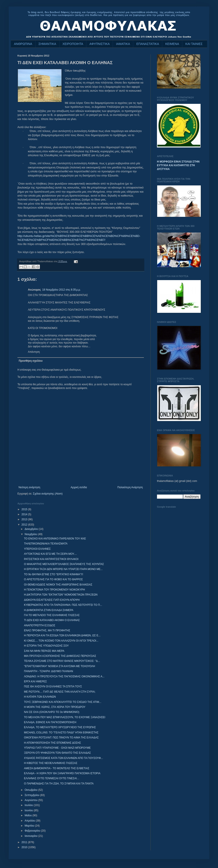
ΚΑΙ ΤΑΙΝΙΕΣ (194, 44)
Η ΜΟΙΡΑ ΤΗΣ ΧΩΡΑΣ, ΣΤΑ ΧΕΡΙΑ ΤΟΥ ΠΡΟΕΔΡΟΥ (55, 707)
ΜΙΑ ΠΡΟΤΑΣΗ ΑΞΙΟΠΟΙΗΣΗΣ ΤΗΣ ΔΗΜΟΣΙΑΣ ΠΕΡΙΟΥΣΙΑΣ (60, 656)
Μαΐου (29, 815)
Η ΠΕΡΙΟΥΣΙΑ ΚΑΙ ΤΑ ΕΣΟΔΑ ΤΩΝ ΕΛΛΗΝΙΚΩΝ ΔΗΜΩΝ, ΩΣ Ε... (62, 635)
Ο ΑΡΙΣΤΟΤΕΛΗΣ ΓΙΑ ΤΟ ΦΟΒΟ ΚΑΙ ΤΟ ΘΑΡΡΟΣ (53, 579)
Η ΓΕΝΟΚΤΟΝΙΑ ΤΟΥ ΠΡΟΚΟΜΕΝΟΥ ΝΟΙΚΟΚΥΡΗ (54, 590)
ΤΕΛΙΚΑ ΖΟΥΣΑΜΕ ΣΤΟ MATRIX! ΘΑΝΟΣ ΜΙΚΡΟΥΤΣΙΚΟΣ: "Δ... (62, 661)
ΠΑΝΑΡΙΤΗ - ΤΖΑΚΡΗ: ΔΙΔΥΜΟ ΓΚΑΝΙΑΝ (49, 671)
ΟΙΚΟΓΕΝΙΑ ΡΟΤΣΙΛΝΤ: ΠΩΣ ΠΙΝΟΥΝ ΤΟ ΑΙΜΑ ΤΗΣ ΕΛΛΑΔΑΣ (61, 738)
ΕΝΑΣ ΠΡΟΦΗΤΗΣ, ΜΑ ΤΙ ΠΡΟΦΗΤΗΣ (47, 630)
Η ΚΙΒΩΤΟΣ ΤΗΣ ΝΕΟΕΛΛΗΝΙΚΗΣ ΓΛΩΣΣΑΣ (51, 763)
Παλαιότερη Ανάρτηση (130, 487)
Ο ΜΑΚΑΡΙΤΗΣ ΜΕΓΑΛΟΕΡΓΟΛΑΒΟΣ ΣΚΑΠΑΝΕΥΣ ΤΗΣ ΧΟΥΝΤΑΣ (64, 564)
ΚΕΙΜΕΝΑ (172, 44)
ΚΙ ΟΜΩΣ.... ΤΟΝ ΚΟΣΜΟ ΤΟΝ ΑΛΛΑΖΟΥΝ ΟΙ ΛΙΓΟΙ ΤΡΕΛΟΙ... (61, 641)
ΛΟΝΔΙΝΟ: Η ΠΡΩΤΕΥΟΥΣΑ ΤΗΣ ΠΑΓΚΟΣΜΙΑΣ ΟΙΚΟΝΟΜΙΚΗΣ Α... (64, 676)
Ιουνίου (29, 810)
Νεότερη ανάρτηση (29, 487)
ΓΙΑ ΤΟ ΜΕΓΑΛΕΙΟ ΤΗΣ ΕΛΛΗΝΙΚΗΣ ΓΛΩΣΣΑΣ (52, 615)
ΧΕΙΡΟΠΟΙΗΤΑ (73, 44)
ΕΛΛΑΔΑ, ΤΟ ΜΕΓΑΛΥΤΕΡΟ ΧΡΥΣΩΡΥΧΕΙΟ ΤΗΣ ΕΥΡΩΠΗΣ (60, 727)
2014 (25, 514)
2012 (25, 525)
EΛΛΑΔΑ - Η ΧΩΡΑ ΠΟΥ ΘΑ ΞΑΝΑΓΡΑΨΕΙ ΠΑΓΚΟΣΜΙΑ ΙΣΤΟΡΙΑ (62, 773)
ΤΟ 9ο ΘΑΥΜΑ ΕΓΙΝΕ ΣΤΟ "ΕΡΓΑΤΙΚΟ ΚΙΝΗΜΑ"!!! (54, 574)
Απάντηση (34, 352)
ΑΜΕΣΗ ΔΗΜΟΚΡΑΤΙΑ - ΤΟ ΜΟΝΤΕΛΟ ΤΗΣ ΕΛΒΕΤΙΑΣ (57, 768)
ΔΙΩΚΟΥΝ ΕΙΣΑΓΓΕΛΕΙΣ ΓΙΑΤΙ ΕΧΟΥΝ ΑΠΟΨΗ (52, 600)
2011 (25, 842)
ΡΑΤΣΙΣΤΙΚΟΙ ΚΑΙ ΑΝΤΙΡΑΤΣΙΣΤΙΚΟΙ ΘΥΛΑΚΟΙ (51, 559)
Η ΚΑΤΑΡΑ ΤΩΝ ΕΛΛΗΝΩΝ (40, 697)
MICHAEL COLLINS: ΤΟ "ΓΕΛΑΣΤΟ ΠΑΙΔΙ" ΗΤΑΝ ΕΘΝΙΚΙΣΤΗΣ (61, 733)
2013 (25, 519)
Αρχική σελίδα (79, 487)
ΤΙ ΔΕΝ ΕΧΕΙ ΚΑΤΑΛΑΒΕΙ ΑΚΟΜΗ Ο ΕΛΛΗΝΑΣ (52, 620)
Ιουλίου (29, 805)
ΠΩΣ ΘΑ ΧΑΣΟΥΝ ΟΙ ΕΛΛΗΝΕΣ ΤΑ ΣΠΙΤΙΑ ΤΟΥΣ (53, 687)
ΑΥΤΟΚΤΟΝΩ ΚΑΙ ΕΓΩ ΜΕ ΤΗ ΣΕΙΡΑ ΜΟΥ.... (50, 554)
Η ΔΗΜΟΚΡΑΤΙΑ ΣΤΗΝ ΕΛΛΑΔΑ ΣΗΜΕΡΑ (49, 610)
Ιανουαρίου (32, 836)
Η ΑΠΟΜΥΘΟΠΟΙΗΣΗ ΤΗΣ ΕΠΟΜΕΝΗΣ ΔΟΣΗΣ (52, 743)
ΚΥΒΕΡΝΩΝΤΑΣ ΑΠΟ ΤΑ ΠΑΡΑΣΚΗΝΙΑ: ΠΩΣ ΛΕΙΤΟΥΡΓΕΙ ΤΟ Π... (63, 605)
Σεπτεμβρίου (32, 795)
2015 (25, 509)
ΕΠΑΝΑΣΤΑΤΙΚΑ (148, 44)
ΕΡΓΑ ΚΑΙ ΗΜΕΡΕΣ (35, 681)
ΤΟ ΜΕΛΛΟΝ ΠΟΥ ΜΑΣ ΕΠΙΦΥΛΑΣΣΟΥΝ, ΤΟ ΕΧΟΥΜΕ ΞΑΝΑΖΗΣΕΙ (65, 717)
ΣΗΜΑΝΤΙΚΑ (47, 44)
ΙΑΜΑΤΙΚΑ (123, 44)
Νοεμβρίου (31, 534)
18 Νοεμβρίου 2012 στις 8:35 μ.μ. (62, 290)
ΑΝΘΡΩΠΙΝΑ (23, 44)
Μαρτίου (30, 826)
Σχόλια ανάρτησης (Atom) (48, 494)
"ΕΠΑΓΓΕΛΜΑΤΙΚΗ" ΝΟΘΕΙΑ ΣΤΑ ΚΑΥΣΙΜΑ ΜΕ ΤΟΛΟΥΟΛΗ (60, 666)
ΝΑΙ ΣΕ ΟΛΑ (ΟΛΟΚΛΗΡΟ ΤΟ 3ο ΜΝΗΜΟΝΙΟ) (52, 712)
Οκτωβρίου (31, 790)
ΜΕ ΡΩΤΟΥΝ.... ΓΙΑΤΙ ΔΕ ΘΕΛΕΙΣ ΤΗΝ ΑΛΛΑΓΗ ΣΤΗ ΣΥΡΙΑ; (60, 692)
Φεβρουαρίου (33, 831)
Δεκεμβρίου (32, 529)
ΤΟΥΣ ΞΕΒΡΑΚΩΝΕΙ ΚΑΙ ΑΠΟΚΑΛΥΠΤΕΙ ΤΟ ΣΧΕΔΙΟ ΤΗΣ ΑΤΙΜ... (63, 702)
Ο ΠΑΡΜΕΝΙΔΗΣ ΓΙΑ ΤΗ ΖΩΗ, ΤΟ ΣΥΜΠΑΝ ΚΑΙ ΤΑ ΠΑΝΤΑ (59, 784)
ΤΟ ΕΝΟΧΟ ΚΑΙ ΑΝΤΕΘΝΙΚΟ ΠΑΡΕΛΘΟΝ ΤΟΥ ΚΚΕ (55, 539)
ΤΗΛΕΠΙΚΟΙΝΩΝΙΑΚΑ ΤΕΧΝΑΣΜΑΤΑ (46, 544)
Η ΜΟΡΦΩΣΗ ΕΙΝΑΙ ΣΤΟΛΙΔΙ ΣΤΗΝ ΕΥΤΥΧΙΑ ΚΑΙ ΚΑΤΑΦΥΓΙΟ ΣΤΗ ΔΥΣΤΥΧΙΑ (178, 165)
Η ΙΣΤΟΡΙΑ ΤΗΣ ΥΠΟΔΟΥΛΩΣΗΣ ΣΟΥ (46, 646)
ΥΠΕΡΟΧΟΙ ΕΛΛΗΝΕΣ (37, 549)
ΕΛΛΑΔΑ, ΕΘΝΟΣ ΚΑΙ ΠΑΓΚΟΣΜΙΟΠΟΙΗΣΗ (50, 722)
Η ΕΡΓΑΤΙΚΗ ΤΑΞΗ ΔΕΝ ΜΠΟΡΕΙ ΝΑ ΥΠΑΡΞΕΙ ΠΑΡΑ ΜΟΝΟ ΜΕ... (63, 569)
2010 (25, 847)
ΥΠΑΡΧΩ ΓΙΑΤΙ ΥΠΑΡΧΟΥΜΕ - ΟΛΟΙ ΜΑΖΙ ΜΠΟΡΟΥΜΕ (57, 748)
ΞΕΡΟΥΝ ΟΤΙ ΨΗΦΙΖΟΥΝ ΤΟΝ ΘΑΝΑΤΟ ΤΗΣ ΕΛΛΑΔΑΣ (57, 753)
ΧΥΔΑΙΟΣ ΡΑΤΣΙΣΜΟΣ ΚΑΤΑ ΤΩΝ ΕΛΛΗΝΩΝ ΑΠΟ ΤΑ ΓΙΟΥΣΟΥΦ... (64, 758)
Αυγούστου (31, 800)
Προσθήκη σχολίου (31, 361)
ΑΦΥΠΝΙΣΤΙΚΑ (100, 44)
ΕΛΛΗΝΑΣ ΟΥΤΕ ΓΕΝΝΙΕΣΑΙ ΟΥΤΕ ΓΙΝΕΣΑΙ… (52, 778)
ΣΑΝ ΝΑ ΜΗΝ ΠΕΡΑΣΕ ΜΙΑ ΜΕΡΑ (44, 651)
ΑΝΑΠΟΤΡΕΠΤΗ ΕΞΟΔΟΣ (40, 625)
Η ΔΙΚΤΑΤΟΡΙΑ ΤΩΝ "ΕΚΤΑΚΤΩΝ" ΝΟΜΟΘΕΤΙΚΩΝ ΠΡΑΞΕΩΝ (61, 595)
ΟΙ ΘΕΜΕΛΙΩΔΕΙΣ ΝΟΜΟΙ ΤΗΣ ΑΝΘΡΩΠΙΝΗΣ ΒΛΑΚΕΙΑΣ (58, 585)
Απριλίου (30, 821)
